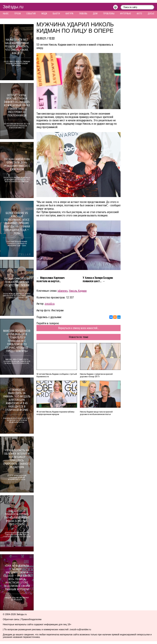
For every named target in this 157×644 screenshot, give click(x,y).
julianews (63, 291)
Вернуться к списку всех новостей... (79, 328)
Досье (151, 14)
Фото (139, 14)
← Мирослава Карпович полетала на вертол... (50, 280)
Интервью (125, 14)
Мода (44, 14)
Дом (95, 14)
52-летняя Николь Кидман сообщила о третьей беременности (57, 375)
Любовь (83, 14)
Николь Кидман (78, 291)
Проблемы (109, 14)
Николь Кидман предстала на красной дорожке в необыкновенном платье (96, 413)
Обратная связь (11, 619)
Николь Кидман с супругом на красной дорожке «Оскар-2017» (96, 375)
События (31, 14)
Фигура (69, 14)
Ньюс (6, 14)
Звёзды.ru (13, 7)
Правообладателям (31, 619)
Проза (18, 14)
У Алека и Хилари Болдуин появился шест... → (98, 280)
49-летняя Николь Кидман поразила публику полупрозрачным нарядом (55, 413)
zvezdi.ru (50, 304)
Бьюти (56, 14)
